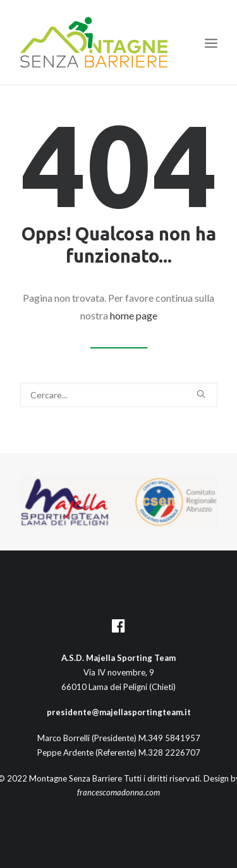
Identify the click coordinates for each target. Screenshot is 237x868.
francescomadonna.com (118, 792)
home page (134, 315)
